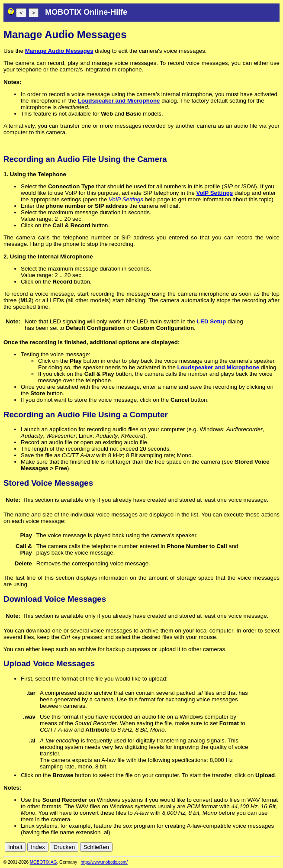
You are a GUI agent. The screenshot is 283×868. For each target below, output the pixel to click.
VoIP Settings (215, 193)
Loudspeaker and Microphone (119, 101)
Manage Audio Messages (59, 51)
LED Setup (211, 321)
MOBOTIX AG (43, 862)
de (265, 847)
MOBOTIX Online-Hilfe (86, 12)
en (275, 847)
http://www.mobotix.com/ (104, 862)
